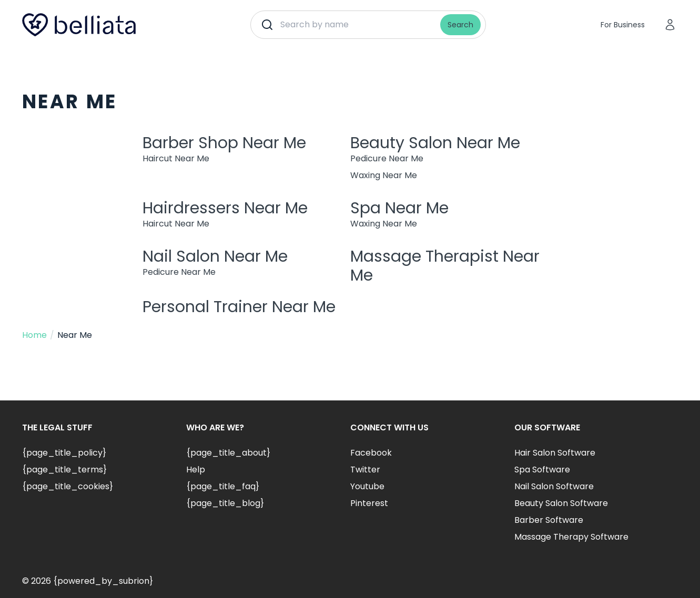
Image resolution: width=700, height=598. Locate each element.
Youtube (367, 486)
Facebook (371, 453)
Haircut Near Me (176, 158)
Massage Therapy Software (571, 537)
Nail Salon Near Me (215, 256)
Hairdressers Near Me (225, 208)
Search (460, 25)
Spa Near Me (399, 208)
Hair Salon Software (555, 453)
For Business (623, 25)
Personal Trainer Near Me (239, 307)
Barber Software (549, 520)
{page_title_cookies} (68, 486)
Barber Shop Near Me (224, 143)
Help (196, 470)
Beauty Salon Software (561, 503)
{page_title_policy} (64, 453)
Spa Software (542, 470)
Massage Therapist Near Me (445, 266)
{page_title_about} (228, 453)
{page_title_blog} (225, 503)
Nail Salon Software (554, 486)
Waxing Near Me (384, 175)
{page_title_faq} (223, 486)
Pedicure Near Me (387, 158)
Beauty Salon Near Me (435, 143)
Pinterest (369, 503)
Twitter (365, 470)
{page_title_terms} (64, 470)
